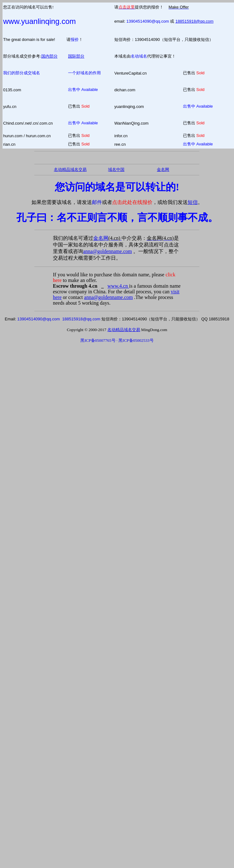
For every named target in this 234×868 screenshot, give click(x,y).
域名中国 (116, 169)
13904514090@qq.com (148, 21)
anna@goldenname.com (108, 251)
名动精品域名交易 (70, 169)
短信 (193, 202)
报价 (75, 39)
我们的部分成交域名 (22, 73)
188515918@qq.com (194, 21)
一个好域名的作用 (84, 73)
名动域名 (139, 56)
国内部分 (49, 56)
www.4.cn (118, 286)
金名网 (107, 238)
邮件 (97, 202)
